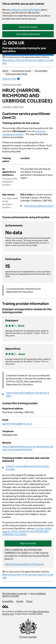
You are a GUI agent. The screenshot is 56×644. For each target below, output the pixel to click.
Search (5, 71)
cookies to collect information (25, 10)
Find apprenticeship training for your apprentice (24, 50)
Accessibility (8, 601)
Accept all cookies (28, 27)
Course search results (22, 71)
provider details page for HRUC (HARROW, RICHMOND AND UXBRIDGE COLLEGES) (27, 531)
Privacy (29, 601)
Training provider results (16, 74)
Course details (41, 71)
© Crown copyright (28, 637)
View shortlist (11, 79)
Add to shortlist (28, 543)
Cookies (20, 601)
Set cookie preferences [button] (28, 34)
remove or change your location (24, 133)
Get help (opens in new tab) (15, 593)
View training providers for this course (24, 564)
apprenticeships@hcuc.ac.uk (17, 424)
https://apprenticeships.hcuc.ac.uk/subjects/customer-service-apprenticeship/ (28, 448)
